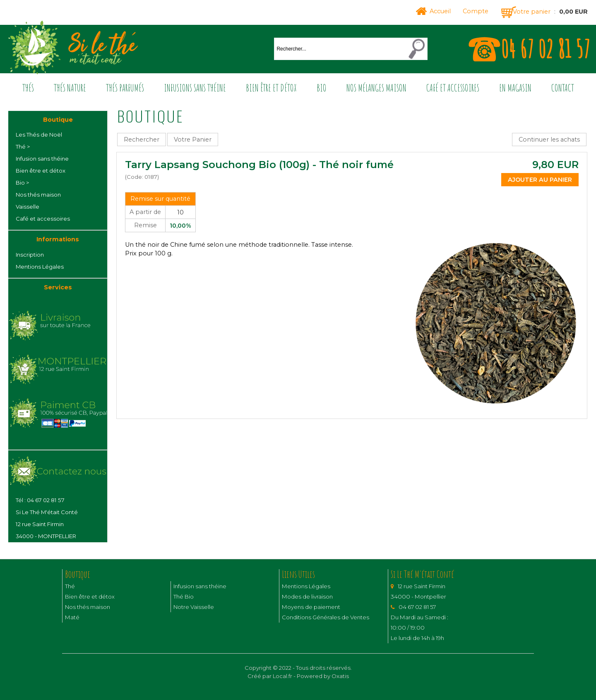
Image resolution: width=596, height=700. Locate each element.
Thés (28, 88)
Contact (563, 88)
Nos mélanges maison (376, 88)
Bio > (22, 183)
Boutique (58, 120)
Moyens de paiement (311, 607)
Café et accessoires (453, 88)
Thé (70, 586)
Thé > (23, 147)
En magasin (515, 88)
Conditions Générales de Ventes (326, 617)
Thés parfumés (125, 88)
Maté (72, 617)
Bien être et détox (271, 88)
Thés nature (70, 88)
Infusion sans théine (42, 159)
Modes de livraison (307, 597)
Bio (322, 88)
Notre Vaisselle (194, 607)
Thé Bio (184, 597)
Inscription (30, 255)
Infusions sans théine (195, 88)
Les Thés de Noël (39, 135)
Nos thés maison (38, 195)
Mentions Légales (40, 267)
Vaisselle (28, 207)
